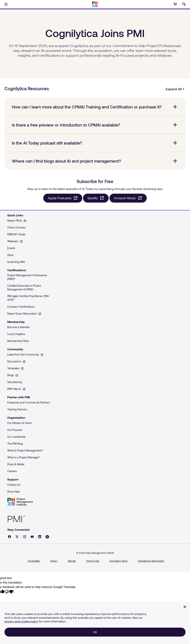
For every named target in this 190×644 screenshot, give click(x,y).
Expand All (175, 89)
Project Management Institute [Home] (20, 502)
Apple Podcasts (60, 198)
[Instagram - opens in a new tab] (25, 537)
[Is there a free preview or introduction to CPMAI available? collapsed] (95, 125)
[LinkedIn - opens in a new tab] (40, 537)
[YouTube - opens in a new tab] (32, 537)
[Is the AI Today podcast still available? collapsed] (95, 143)
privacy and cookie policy (21, 621)
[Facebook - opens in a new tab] (9, 537)
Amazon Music (125, 198)
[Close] (185, 607)
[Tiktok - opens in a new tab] (47, 537)
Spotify (93, 198)
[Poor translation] (9, 592)
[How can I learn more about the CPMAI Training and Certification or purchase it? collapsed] (95, 107)
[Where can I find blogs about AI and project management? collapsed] (95, 161)
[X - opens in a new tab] (17, 537)
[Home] (95, 4)
